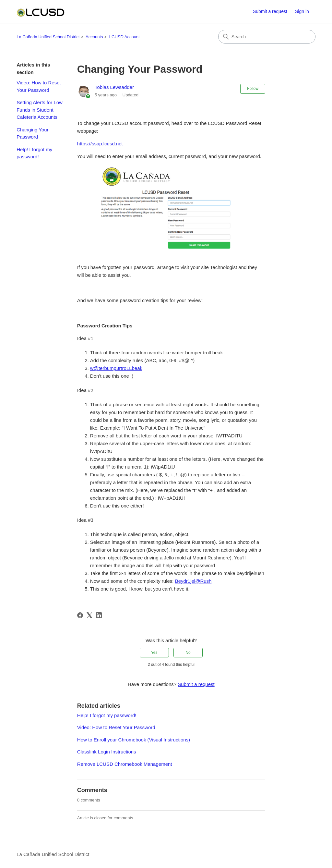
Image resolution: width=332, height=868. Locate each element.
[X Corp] (89, 615)
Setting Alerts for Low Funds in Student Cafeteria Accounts (40, 110)
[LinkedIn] (99, 615)
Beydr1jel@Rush (193, 581)
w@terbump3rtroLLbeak (116, 368)
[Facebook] (80, 615)
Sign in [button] (302, 11)
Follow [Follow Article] (253, 89)
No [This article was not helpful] (188, 653)
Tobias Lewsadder (114, 87)
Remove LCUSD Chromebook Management (125, 764)
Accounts (94, 37)
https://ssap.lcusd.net (100, 144)
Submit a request (270, 11)
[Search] (267, 37)
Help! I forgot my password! (34, 153)
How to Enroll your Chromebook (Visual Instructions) (134, 740)
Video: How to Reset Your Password (39, 86)
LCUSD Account (124, 37)
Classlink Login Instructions (107, 752)
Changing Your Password (32, 133)
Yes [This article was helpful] (154, 653)
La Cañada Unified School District (48, 37)
